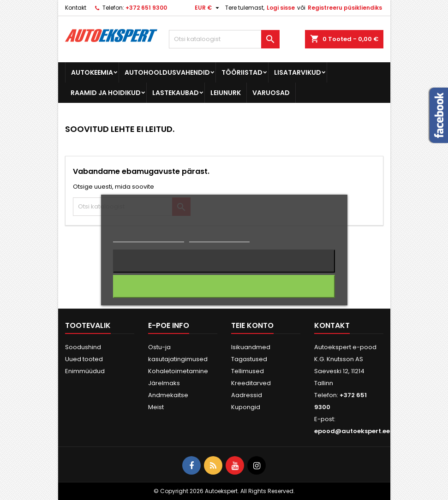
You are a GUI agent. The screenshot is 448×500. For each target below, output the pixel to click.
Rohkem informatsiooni (148, 238)
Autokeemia (92, 72)
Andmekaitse (168, 395)
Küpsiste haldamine (219, 238)
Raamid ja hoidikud (106, 93)
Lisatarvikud (298, 72)
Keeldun (224, 261)
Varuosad (271, 93)
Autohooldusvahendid (167, 72)
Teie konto (252, 325)
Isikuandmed (251, 347)
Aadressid (247, 395)
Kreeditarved (251, 383)
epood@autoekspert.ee (352, 431)
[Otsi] (224, 39)
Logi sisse (281, 8)
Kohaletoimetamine (178, 371)
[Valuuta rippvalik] (208, 8)
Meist (156, 407)
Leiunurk (226, 93)
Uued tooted (84, 359)
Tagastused (249, 359)
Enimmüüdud (85, 371)
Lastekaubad (176, 93)
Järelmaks (164, 383)
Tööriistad (242, 72)
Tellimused (248, 371)
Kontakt (76, 8)
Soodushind (83, 347)
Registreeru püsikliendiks (345, 8)
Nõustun (224, 286)
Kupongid (246, 407)
